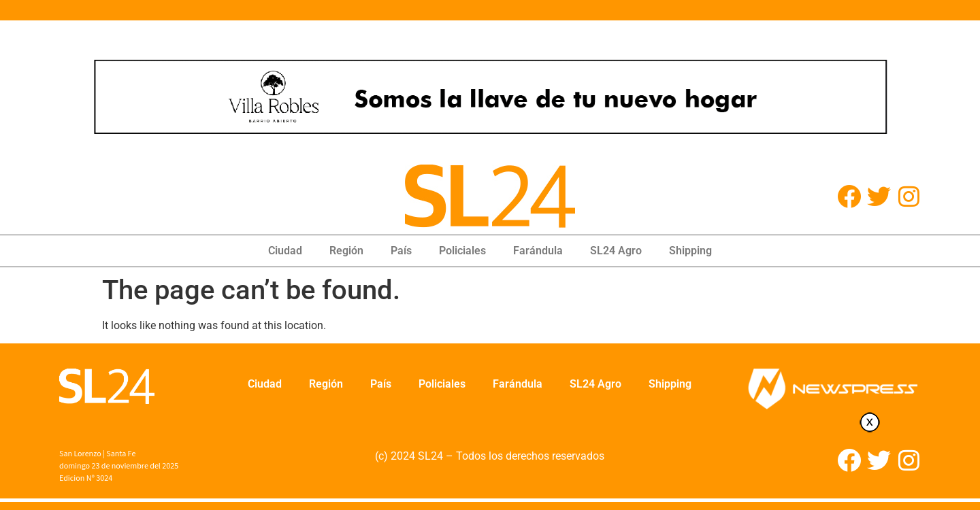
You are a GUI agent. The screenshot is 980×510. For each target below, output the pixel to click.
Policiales (462, 251)
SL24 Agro (616, 251)
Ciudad (285, 251)
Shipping (690, 251)
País (401, 251)
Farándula (538, 251)
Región (346, 251)
